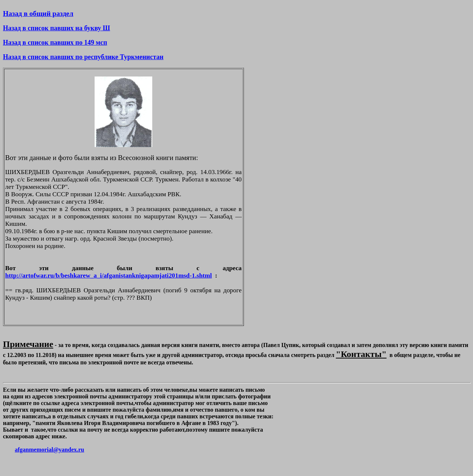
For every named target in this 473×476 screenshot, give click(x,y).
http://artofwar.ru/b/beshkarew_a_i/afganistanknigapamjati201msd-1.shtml (108, 276)
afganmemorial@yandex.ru (50, 450)
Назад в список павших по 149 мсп (55, 42)
